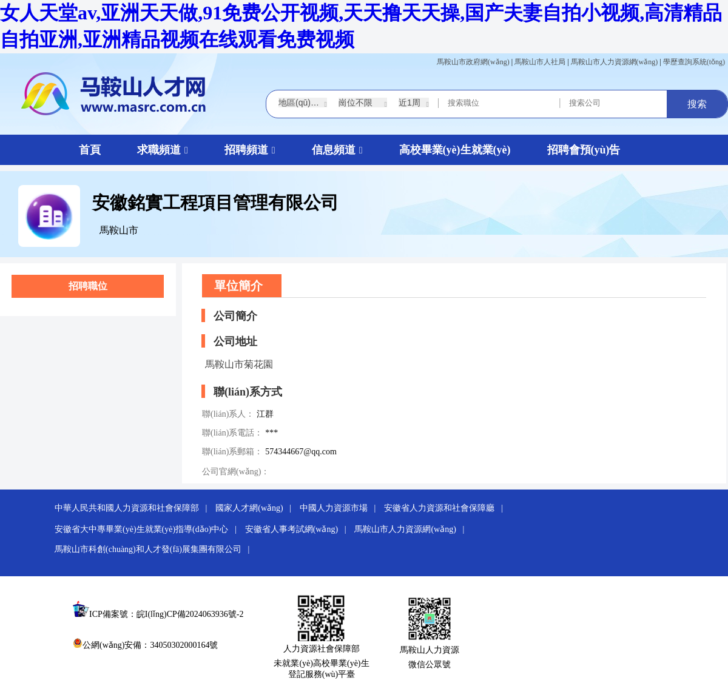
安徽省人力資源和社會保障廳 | (447, 508)
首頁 (90, 150)
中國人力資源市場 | (341, 508)
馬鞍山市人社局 (540, 62)
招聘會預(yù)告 (584, 150)
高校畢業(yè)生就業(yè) (455, 150)
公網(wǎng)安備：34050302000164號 (145, 645)
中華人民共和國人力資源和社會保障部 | (134, 508)
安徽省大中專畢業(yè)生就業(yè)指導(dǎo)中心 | (149, 529)
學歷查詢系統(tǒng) (694, 62)
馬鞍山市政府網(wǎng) (473, 62)
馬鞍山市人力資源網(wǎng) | (412, 529)
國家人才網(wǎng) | (256, 508)
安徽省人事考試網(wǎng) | (299, 529)
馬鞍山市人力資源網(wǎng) (615, 62)
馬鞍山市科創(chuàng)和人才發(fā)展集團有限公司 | (155, 549)
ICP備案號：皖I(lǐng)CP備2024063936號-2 (166, 614)
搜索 (697, 104)
